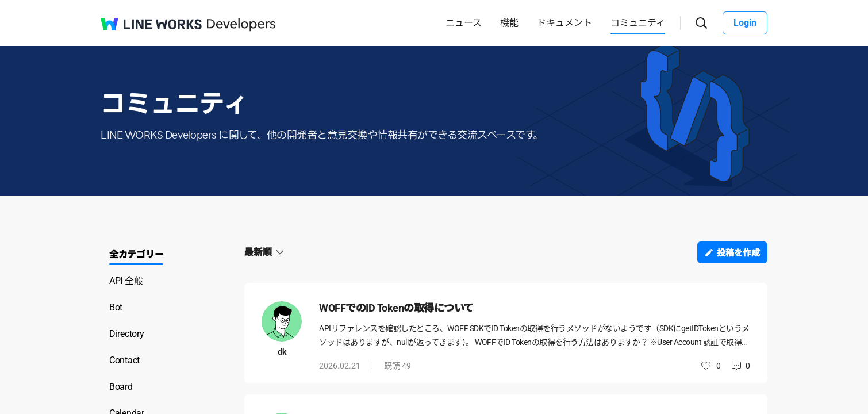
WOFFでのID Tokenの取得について (396, 308)
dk (282, 352)
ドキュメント (564, 23)
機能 (509, 23)
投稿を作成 (738, 253)
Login (745, 23)
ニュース (464, 23)
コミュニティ (638, 23)
